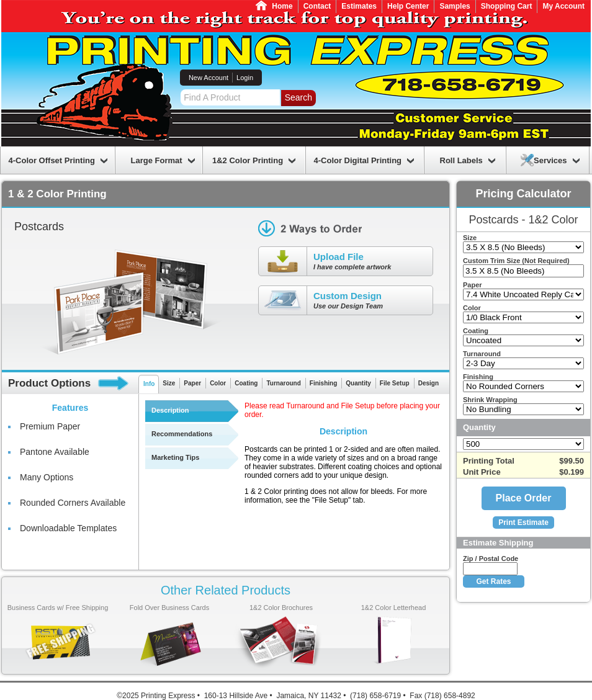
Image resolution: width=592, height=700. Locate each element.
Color (218, 383)
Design (428, 383)
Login (245, 78)
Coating (246, 383)
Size (169, 383)
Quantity (358, 383)
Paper (192, 383)
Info (149, 384)
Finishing (323, 383)
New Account (209, 78)
